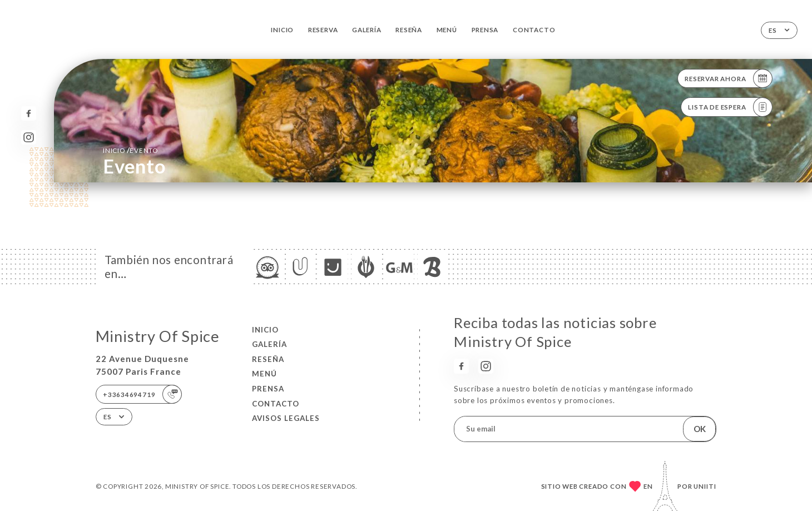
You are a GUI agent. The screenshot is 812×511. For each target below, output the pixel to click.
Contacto (534, 30)
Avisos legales (286, 418)
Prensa (485, 30)
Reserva (323, 30)
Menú (447, 30)
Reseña (409, 30)
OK (700, 429)
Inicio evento (130, 150)
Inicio (282, 30)
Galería (367, 30)
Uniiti (705, 486)
